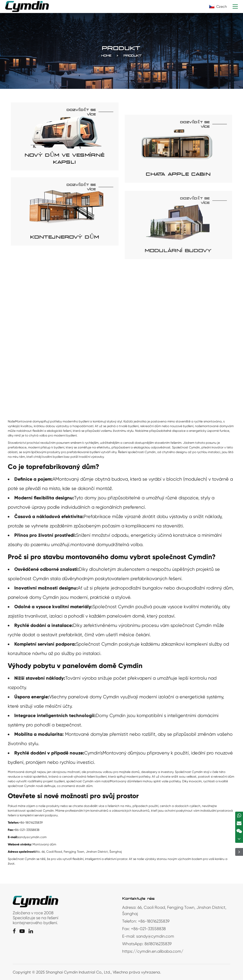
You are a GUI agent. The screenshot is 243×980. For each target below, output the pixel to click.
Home (106, 59)
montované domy (89, 544)
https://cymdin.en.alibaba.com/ (153, 951)
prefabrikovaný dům (64, 467)
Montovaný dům (73, 479)
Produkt (133, 59)
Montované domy (84, 734)
